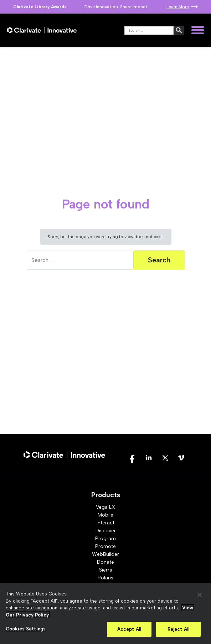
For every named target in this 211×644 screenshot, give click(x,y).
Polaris (105, 578)
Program (105, 539)
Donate (105, 562)
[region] (105, 614)
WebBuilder (105, 554)
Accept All (129, 629)
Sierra (106, 570)
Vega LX (105, 507)
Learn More (178, 7)
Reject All (178, 629)
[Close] (200, 595)
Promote (105, 546)
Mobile (105, 515)
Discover (106, 531)
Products (106, 495)
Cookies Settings (26, 629)
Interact (105, 523)
